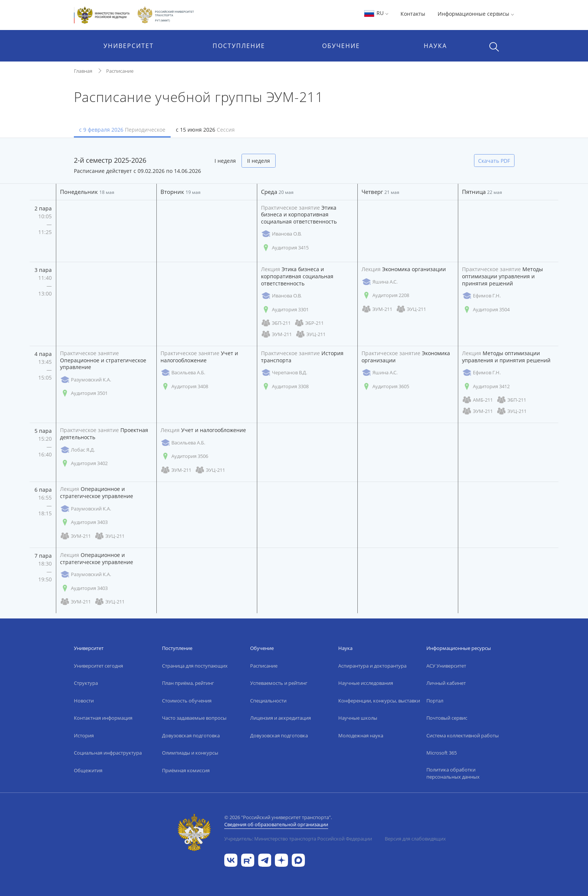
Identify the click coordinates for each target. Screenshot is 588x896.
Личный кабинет (446, 683)
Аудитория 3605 (385, 386)
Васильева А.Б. (183, 373)
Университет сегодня (98, 666)
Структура (86, 683)
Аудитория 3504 (486, 310)
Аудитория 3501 (84, 393)
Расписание (120, 71)
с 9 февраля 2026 (122, 130)
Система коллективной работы (463, 735)
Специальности (268, 701)
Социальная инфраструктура (108, 753)
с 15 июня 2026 (205, 130)
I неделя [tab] (225, 161)
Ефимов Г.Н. (481, 296)
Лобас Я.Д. (77, 450)
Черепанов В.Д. (284, 373)
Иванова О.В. (281, 234)
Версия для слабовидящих (415, 839)
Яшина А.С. (379, 282)
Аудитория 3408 (184, 386)
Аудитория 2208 (385, 295)
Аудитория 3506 (184, 456)
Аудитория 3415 (285, 248)
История (84, 735)
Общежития (88, 770)
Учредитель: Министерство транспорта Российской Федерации (298, 839)
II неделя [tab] (259, 161)
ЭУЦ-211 (310, 334)
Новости (84, 701)
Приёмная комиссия (186, 770)
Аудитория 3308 (285, 386)
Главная (83, 71)
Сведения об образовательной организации (276, 824)
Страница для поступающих (195, 666)
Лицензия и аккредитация (280, 718)
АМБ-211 (477, 400)
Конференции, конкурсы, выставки (379, 701)
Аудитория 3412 (486, 386)
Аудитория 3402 (84, 463)
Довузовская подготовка (191, 735)
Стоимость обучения (187, 701)
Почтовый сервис (447, 718)
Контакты (413, 14)
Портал (435, 701)
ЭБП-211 (276, 323)
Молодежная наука (361, 735)
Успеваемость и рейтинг (279, 683)
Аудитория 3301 (285, 310)
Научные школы (358, 718)
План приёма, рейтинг (188, 683)
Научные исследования (366, 683)
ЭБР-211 (309, 323)
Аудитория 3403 (84, 522)
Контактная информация (103, 718)
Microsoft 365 (442, 753)
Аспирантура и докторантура (372, 666)
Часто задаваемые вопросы (194, 718)
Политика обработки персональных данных (453, 773)
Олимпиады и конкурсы (190, 753)
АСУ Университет (446, 666)
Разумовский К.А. (85, 380)
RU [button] (376, 13)
